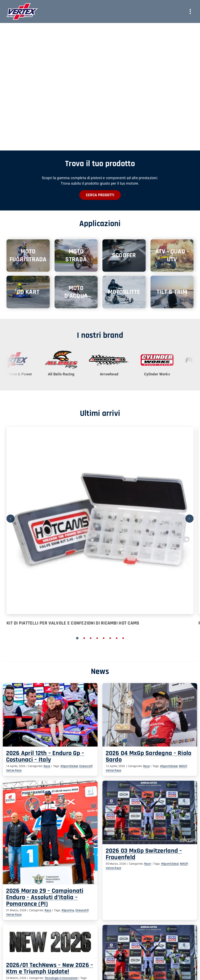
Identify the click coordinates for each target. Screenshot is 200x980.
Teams (70, 970)
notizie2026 (33, 945)
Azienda (71, 960)
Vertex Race (14, 770)
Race (87, 882)
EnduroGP (121, 882)
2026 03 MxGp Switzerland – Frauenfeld (115, 859)
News (69, 975)
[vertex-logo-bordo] (22, 5)
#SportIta (107, 882)
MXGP (173, 766)
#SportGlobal (159, 766)
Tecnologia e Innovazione (81, 941)
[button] (77, 638)
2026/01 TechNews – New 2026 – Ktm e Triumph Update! (69, 931)
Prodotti (71, 965)
